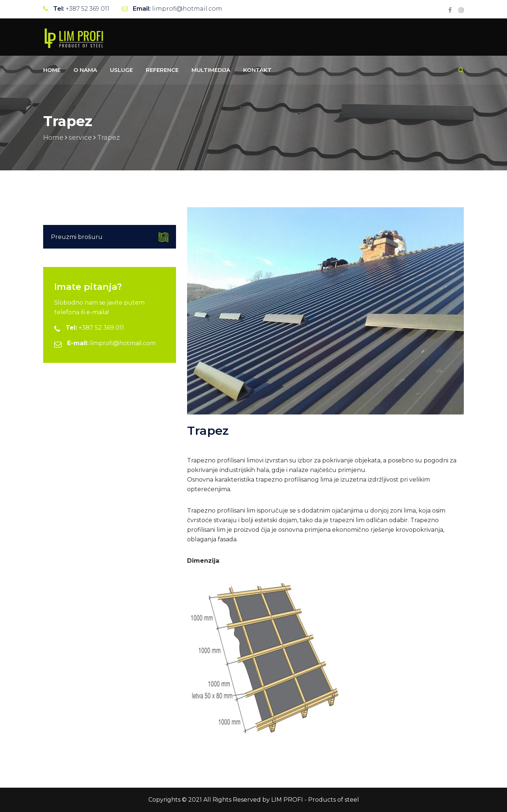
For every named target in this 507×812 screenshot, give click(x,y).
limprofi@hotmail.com (187, 9)
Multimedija (211, 70)
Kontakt (257, 70)
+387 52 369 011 (87, 9)
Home (52, 70)
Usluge (121, 70)
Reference (162, 70)
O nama (85, 70)
